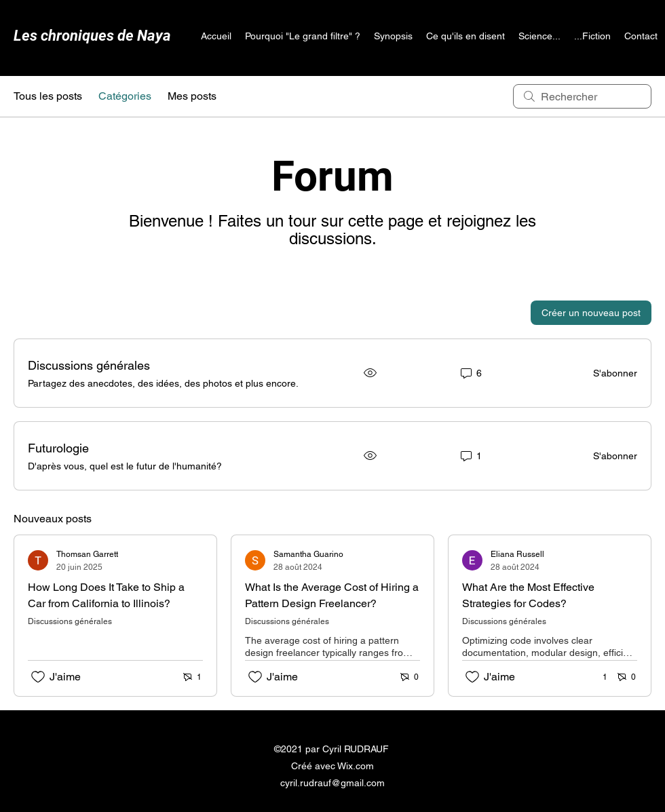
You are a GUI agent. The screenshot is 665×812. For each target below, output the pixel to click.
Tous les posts (48, 96)
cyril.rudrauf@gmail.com (332, 783)
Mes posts (192, 96)
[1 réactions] (597, 677)
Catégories (125, 96)
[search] (582, 96)
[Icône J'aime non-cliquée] (38, 677)
